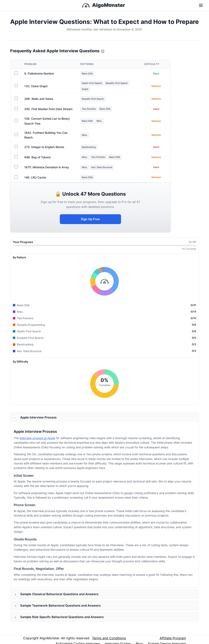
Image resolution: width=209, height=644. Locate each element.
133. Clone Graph (36, 86)
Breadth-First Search (124, 83)
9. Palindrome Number (40, 73)
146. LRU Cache (36, 174)
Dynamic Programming (31, 322)
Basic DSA (91, 73)
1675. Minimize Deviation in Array (47, 164)
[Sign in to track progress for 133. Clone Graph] (16, 86)
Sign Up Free (94, 216)
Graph (89, 90)
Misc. (105, 121)
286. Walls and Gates (39, 99)
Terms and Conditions (109, 636)
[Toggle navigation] (201, 5)
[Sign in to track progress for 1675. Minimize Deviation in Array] (16, 163)
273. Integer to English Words (45, 144)
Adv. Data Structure (107, 164)
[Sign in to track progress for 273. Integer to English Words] (16, 143)
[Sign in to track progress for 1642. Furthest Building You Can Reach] (16, 133)
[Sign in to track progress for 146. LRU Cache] (16, 173)
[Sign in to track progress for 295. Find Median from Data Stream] (16, 109)
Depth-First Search (96, 83)
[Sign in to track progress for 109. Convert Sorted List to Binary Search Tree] (16, 121)
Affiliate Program (173, 636)
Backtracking (93, 144)
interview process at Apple (37, 436)
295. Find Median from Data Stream (49, 110)
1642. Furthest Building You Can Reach (51, 134)
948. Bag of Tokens (38, 154)
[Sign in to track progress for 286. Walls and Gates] (16, 99)
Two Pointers (93, 109)
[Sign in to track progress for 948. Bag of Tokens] (16, 153)
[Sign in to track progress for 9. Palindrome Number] (16, 73)
